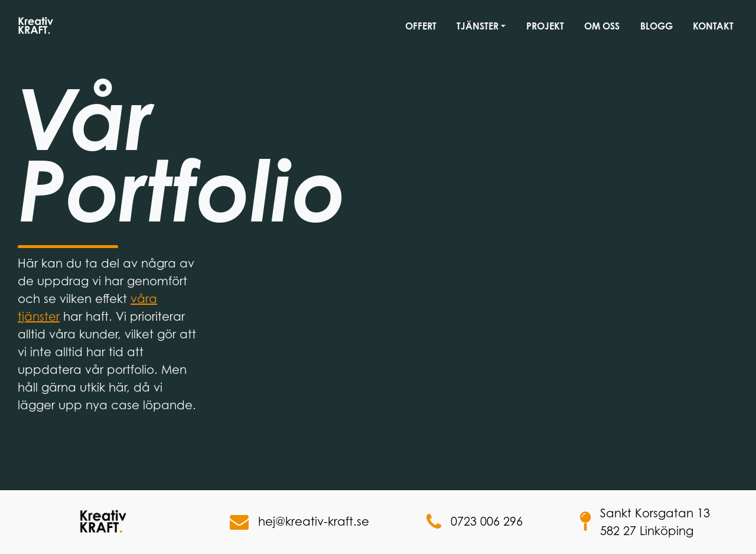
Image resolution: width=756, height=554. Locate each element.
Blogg (656, 26)
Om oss (602, 26)
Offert (421, 26)
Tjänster (478, 26)
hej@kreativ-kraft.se (299, 522)
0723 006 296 (475, 522)
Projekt (545, 26)
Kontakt (713, 26)
